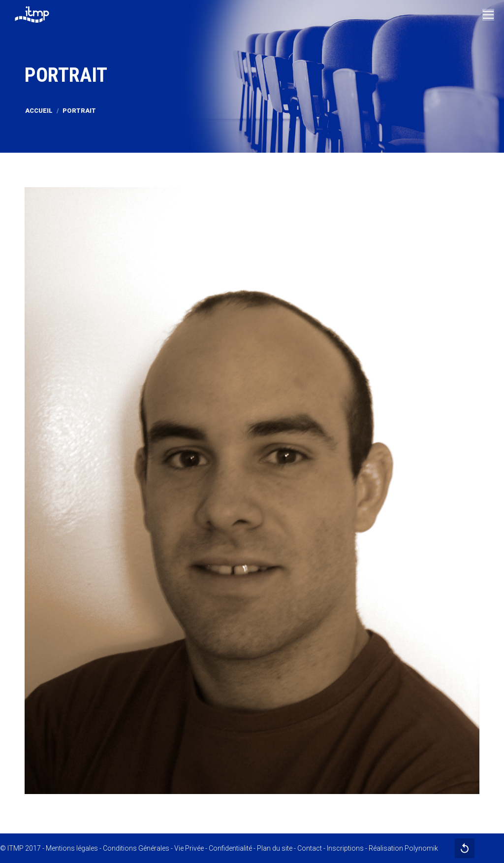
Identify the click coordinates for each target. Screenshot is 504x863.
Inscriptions (345, 848)
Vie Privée (189, 848)
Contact (310, 848)
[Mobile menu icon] (488, 15)
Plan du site (275, 848)
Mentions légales (72, 848)
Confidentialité (230, 848)
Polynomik (421, 848)
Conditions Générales (136, 848)
